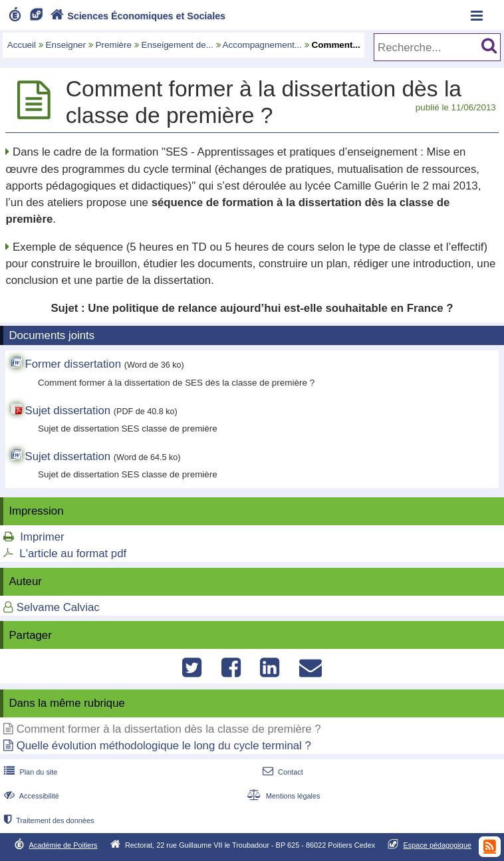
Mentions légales (282, 796)
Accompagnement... (263, 45)
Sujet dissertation (67, 411)
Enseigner (66, 45)
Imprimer (42, 537)
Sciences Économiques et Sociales (137, 16)
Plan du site (29, 772)
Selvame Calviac (58, 607)
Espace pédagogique (438, 845)
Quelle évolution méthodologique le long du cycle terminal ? (164, 746)
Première (114, 45)
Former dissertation (73, 364)
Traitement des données (48, 820)
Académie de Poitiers (63, 845)
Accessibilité (30, 796)
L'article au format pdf (73, 553)
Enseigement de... (178, 45)
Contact (282, 772)
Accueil (22, 45)
